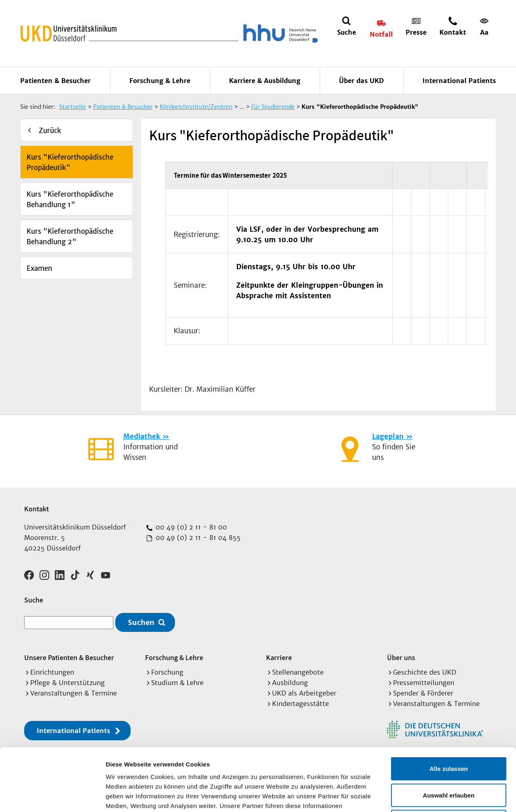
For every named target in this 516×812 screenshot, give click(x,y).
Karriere (279, 657)
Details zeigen (429, 796)
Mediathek (142, 436)
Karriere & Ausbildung (265, 81)
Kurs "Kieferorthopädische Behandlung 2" (70, 237)
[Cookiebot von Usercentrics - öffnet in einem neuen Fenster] (52, 796)
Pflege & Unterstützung (68, 683)
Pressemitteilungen (424, 683)
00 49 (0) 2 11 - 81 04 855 (197, 538)
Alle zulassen (448, 706)
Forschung (167, 672)
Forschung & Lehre (160, 81)
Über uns (401, 657)
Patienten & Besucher (55, 81)
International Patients (459, 81)
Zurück (50, 131)
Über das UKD (361, 81)
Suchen (141, 622)
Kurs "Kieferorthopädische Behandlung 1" (70, 199)
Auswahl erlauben (449, 733)
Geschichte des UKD (425, 672)
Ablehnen (449, 759)
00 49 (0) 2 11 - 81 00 (190, 527)
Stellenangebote (298, 672)
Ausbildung (290, 683)
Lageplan (388, 436)
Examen (40, 268)
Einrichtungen (52, 672)
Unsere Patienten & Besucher (69, 657)
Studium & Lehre (177, 683)
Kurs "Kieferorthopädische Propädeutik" (70, 162)
